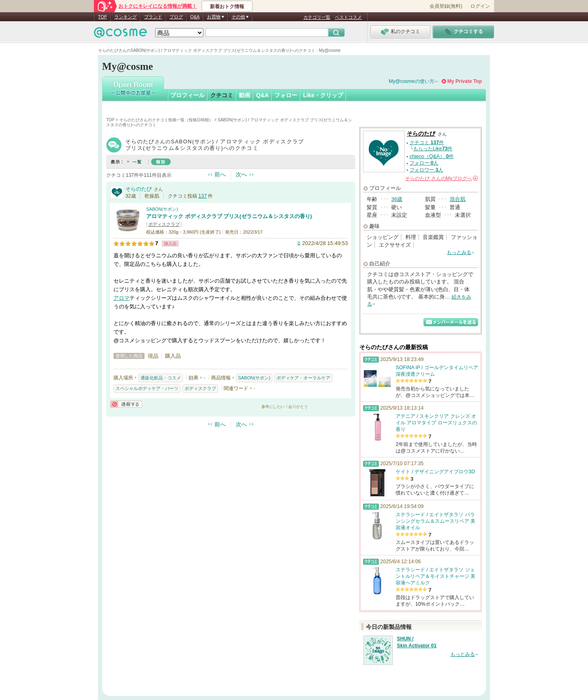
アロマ (121, 298)
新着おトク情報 (227, 7)
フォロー (286, 95)
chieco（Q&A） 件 (432, 156)
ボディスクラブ (164, 224)
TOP (102, 17)
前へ (220, 174)
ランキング (126, 17)
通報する (126, 404)
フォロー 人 (424, 163)
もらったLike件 (433, 149)
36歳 (397, 199)
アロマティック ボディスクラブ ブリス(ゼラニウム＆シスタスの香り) (229, 216)
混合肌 (458, 199)
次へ (241, 174)
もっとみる (459, 252)
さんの (442, 178)
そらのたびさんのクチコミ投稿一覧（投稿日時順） (166, 120)
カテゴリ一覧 (317, 17)
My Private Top (465, 81)
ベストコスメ (348, 17)
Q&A (195, 17)
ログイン (480, 6)
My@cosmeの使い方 (412, 81)
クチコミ (222, 95)
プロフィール (187, 95)
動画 (245, 95)
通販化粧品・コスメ (161, 378)
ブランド (153, 17)
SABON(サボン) (162, 209)
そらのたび (139, 189)
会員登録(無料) (446, 6)
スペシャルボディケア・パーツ (147, 388)
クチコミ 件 (427, 143)
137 (203, 196)
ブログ (176, 17)
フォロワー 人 (426, 170)
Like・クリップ (323, 95)
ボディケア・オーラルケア (303, 378)
